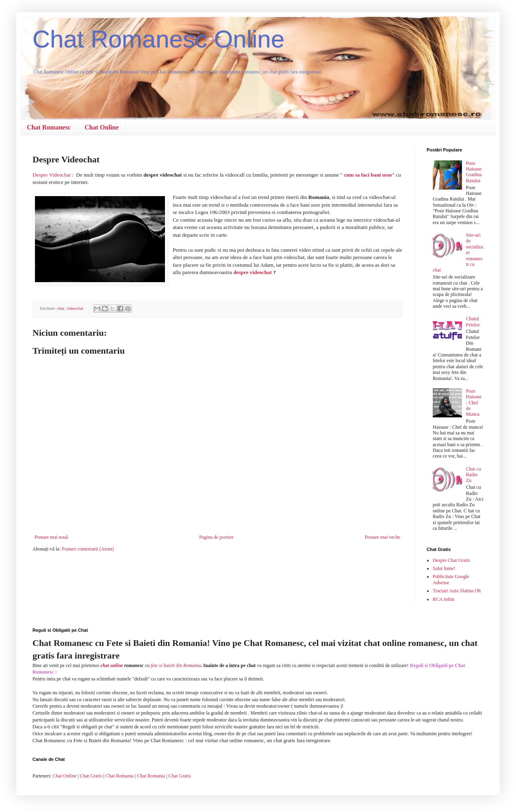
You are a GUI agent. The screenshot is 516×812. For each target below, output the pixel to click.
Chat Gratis (91, 776)
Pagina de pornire (216, 537)
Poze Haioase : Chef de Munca (474, 403)
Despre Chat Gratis (451, 560)
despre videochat (253, 272)
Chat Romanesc (49, 127)
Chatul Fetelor (473, 322)
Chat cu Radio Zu (474, 475)
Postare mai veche (383, 537)
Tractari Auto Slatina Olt (457, 591)
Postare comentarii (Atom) (88, 549)
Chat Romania (120, 776)
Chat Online (102, 127)
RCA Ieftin (443, 599)
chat (61, 308)
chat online (112, 665)
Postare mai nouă (51, 537)
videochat (75, 308)
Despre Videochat (52, 175)
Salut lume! (444, 568)
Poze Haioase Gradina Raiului (474, 172)
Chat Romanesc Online (158, 39)
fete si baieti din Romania (176, 665)
